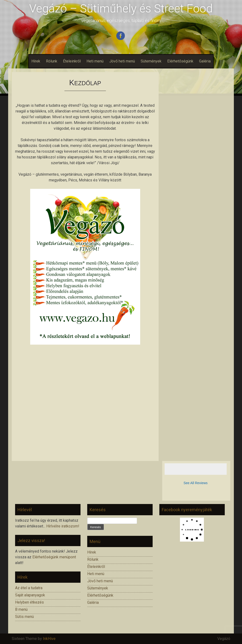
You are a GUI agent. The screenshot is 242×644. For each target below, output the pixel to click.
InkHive (49, 639)
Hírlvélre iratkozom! (63, 526)
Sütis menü (24, 617)
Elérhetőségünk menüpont (54, 557)
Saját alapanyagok (30, 595)
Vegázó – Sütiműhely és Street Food (121, 8)
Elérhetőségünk (180, 61)
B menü (21, 609)
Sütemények (151, 61)
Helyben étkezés (29, 602)
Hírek (36, 61)
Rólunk (52, 61)
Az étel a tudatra (29, 588)
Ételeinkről (72, 61)
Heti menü (95, 61)
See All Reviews (196, 483)
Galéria (205, 61)
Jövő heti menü (122, 61)
